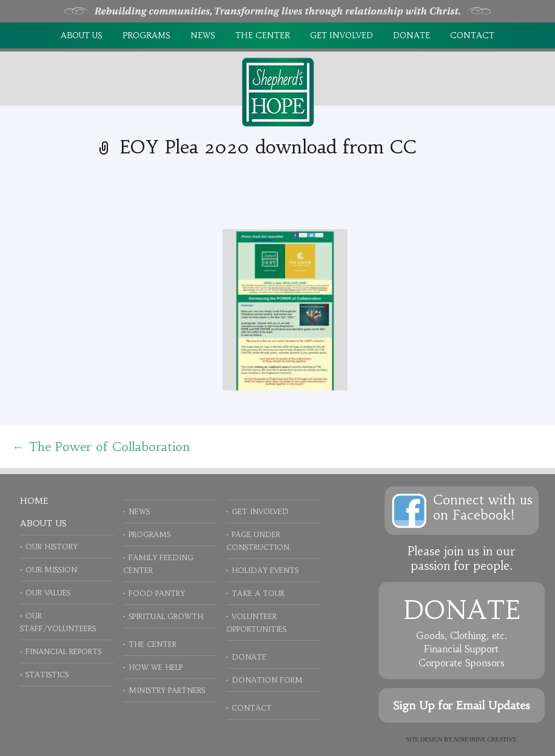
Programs (146, 35)
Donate (412, 35)
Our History (52, 547)
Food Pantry (157, 593)
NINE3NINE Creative (485, 739)
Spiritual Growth (166, 616)
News (203, 35)
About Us (82, 35)
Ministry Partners (167, 690)
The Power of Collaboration (101, 447)
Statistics (47, 674)
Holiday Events (265, 570)
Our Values (48, 593)
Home (34, 501)
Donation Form (267, 680)
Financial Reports (63, 651)
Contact (472, 35)
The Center (263, 35)
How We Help (156, 667)
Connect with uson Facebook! (483, 507)
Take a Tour (258, 593)
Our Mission (51, 570)
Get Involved (341, 35)
